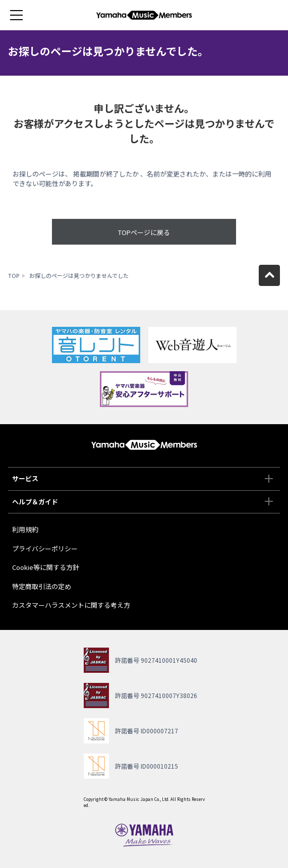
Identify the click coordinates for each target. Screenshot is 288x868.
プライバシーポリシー (45, 548)
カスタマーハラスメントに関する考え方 (71, 605)
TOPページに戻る (144, 232)
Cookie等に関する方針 (46, 567)
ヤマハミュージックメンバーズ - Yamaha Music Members (144, 15)
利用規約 (25, 529)
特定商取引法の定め (42, 586)
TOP (14, 275)
